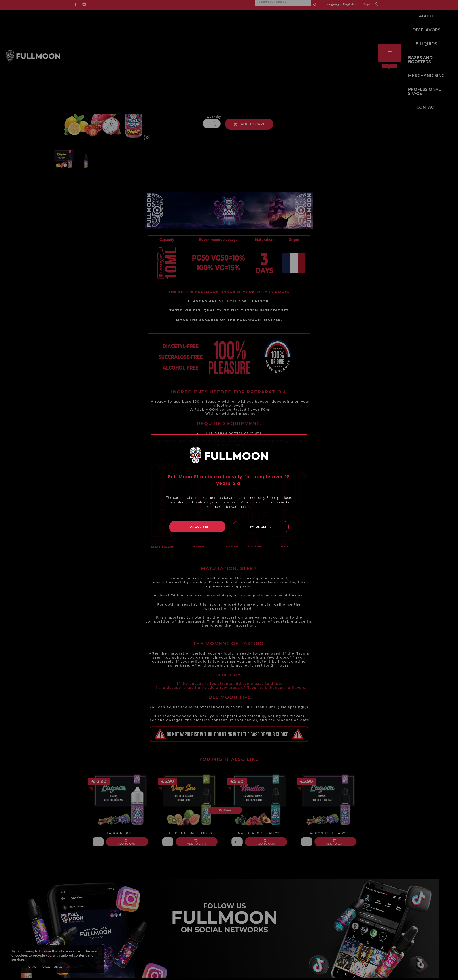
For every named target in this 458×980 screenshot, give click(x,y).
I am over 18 (197, 527)
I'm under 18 (261, 527)
